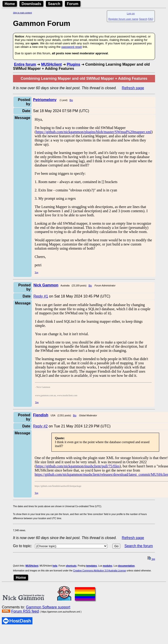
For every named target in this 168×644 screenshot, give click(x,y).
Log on (131, 13)
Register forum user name (123, 19)
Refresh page (133, 88)
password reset (72, 47)
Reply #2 (40, 426)
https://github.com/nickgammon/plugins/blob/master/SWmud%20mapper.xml (94, 132)
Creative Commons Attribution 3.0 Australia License (100, 571)
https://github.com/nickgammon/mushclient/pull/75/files (78, 466)
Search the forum (139, 546)
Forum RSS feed (25, 611)
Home (10, 4)
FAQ (151, 19)
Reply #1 (41, 296)
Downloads (31, 4)
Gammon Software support (48, 607)
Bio (71, 100)
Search (54, 4)
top (151, 559)
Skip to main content (22, 13)
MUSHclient (51, 64)
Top (36, 272)
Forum (73, 4)
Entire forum (25, 64)
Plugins (73, 64)
